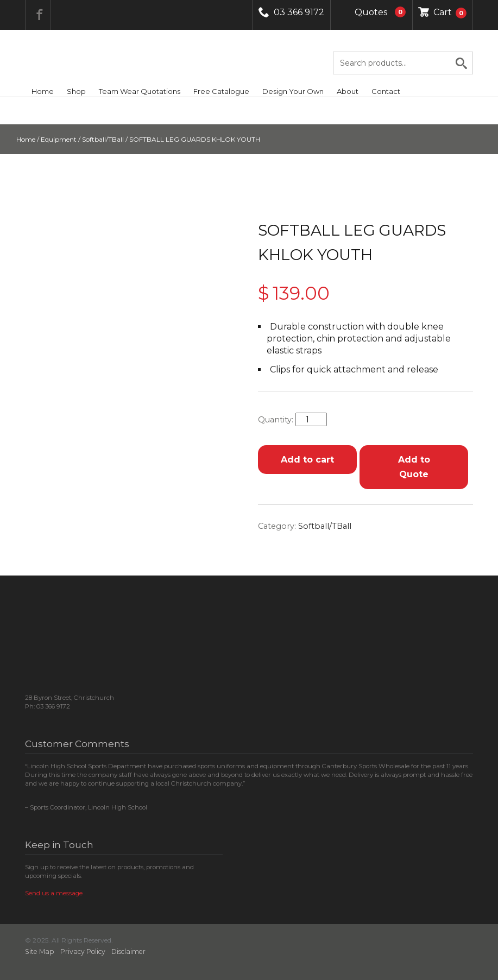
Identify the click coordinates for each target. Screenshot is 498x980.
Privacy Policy (83, 951)
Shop (76, 91)
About (348, 91)
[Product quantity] (311, 419)
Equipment (59, 139)
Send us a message (54, 893)
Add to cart (307, 460)
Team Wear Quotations (140, 91)
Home (43, 91)
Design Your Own (293, 91)
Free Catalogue (221, 91)
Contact (386, 91)
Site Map (40, 951)
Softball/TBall (103, 139)
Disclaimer (128, 951)
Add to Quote (414, 467)
